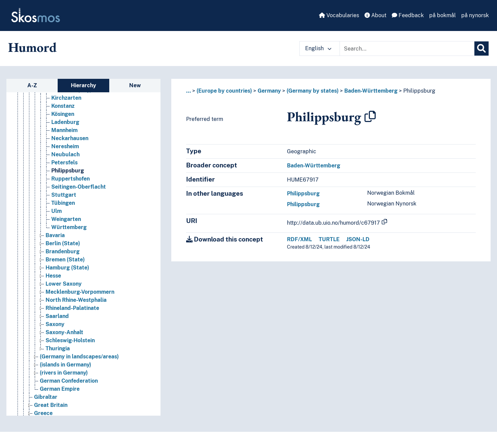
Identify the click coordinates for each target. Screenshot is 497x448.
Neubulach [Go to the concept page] (65, 154)
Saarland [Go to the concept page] (57, 316)
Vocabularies (339, 15)
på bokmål (443, 15)
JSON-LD (358, 239)
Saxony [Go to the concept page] (55, 324)
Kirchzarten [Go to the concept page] (66, 98)
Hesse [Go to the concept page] (53, 276)
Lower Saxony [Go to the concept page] (64, 284)
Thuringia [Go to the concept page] (58, 348)
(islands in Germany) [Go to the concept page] (65, 365)
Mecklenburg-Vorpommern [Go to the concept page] (80, 292)
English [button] (318, 48)
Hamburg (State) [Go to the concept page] (67, 268)
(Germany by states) (313, 91)
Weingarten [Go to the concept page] (66, 219)
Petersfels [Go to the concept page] (64, 163)
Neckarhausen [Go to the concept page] (70, 138)
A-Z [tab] (32, 85)
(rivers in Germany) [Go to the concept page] (64, 373)
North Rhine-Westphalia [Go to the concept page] (76, 300)
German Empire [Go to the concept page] (60, 389)
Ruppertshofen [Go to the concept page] (70, 179)
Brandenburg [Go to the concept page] (63, 251)
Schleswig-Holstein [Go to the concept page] (70, 340)
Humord (32, 47)
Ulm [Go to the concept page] (56, 211)
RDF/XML (299, 239)
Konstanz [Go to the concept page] (63, 106)
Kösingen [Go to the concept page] (63, 114)
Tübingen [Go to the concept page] (63, 203)
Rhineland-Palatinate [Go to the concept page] (72, 308)
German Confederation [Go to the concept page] (69, 381)
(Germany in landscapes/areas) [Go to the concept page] (79, 357)
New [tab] (135, 85)
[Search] (481, 49)
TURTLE (329, 239)
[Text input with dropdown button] (407, 49)
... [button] (188, 91)
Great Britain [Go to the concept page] (51, 405)
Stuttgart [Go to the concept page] (64, 195)
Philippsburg (419, 91)
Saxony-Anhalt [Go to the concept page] (64, 332)
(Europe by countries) (224, 91)
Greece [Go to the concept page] (43, 413)
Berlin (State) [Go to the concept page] (63, 243)
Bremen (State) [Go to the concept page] (65, 260)
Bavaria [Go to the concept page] (55, 235)
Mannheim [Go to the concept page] (64, 130)
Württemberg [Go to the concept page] (69, 227)
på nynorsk (475, 15)
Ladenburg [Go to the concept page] (65, 122)
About (375, 15)
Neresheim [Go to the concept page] (65, 146)
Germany (269, 91)
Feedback (408, 15)
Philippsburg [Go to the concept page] (68, 171)
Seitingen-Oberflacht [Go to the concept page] (79, 187)
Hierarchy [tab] (83, 85)
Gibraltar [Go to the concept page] (46, 397)
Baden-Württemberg (371, 91)
